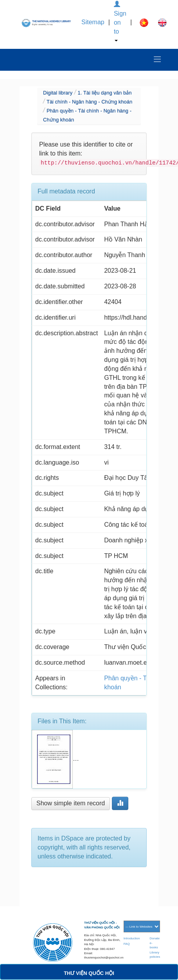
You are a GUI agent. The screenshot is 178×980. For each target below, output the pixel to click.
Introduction (132, 938)
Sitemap (93, 22)
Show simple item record (71, 803)
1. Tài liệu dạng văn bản (105, 93)
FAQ (127, 944)
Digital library (58, 93)
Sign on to (120, 21)
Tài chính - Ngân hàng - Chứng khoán (89, 102)
